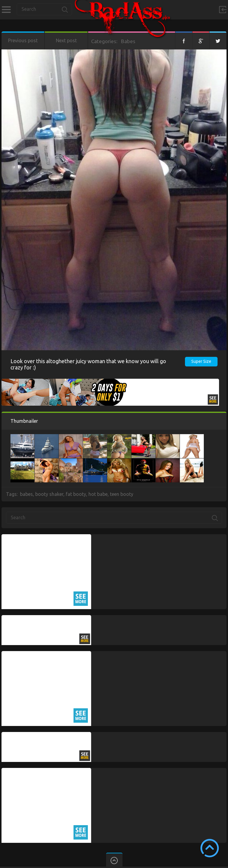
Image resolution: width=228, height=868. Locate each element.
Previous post (23, 40)
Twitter (218, 40)
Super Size (201, 361)
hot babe (98, 494)
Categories (6, 10)
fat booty (76, 494)
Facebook (184, 40)
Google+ (201, 40)
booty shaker (49, 494)
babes (26, 494)
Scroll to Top (210, 848)
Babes (128, 41)
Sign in (223, 10)
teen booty (122, 494)
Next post (66, 40)
